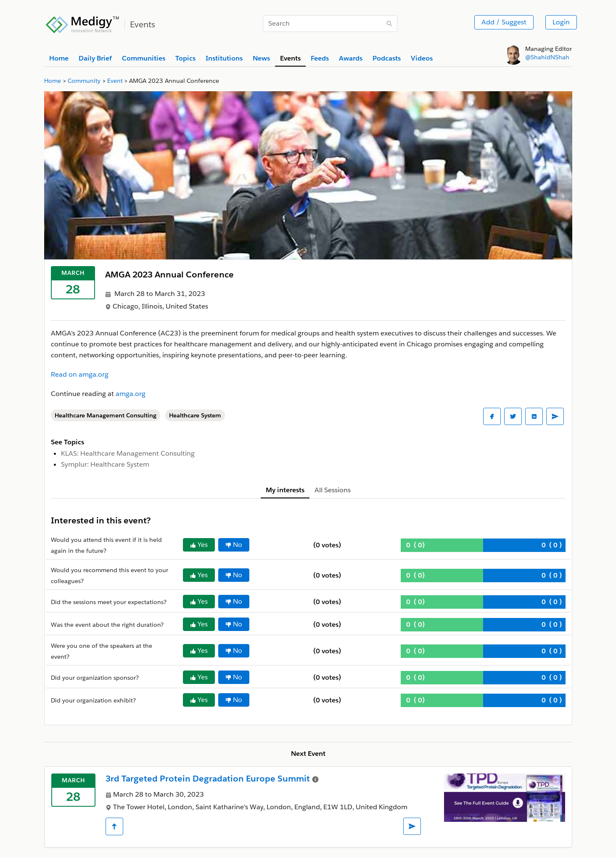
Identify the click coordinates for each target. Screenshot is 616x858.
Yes (199, 545)
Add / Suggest (504, 22)
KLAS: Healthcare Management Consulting (128, 453)
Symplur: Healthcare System (105, 464)
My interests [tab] (285, 490)
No (234, 545)
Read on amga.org (80, 374)
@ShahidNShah (547, 57)
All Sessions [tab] (333, 490)
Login (561, 22)
